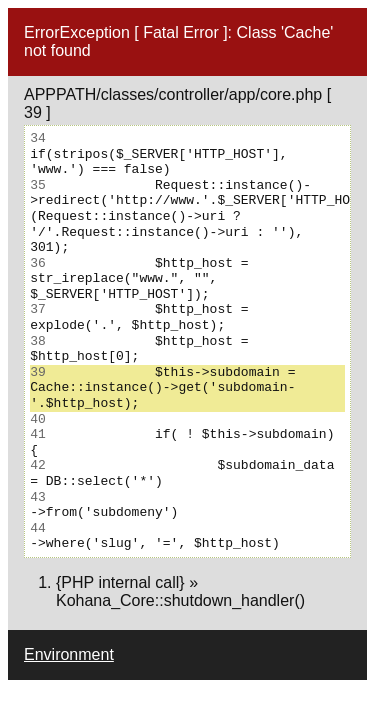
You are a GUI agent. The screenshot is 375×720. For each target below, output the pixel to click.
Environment (69, 654)
